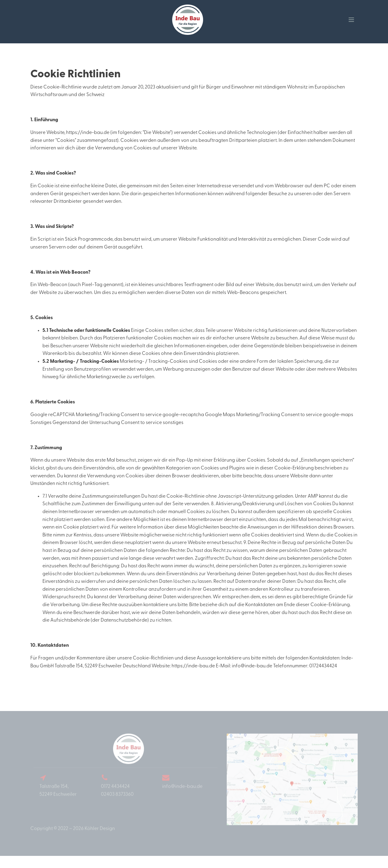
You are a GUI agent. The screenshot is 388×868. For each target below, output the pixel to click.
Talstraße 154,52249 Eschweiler (58, 797)
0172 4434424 (115, 793)
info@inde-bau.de (182, 793)
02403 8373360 (117, 800)
